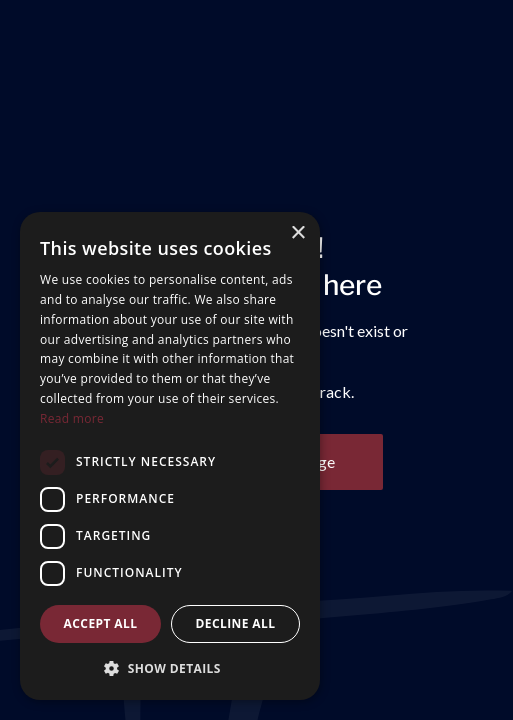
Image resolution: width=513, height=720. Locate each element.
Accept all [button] (101, 623)
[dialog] (170, 456)
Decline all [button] (236, 623)
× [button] (297, 233)
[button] (170, 668)
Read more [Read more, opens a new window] (72, 418)
